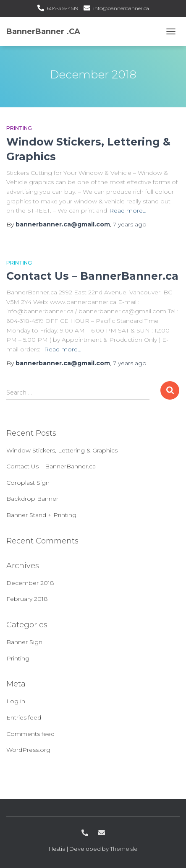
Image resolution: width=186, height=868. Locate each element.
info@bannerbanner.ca (121, 8)
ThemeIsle (124, 849)
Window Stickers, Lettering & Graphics (62, 450)
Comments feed (30, 734)
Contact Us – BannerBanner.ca (92, 276)
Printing (19, 128)
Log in (16, 701)
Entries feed (24, 717)
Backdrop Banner (32, 499)
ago (130, 224)
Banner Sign (24, 642)
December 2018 (30, 583)
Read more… (128, 211)
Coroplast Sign (28, 483)
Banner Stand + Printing (41, 515)
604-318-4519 (63, 8)
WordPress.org (28, 750)
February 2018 (27, 599)
